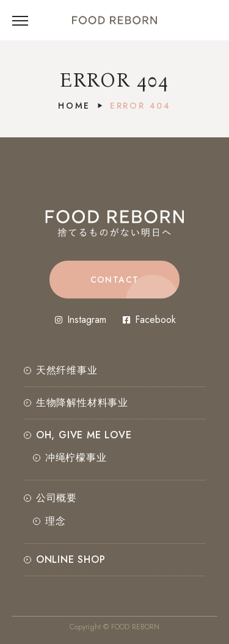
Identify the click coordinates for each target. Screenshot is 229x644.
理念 (56, 521)
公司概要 (56, 498)
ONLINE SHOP (71, 559)
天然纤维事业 (67, 370)
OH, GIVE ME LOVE (84, 435)
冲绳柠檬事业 (76, 458)
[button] (114, 280)
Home (74, 106)
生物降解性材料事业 (82, 403)
